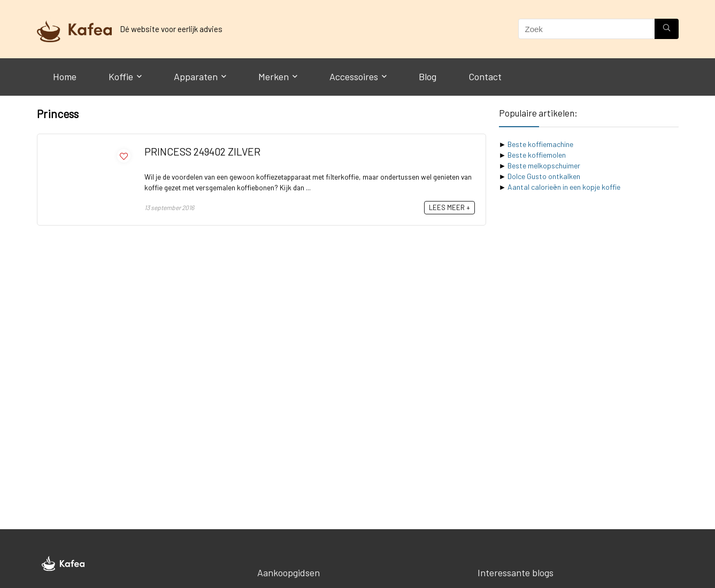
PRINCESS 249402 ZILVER (202, 151)
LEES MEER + (449, 207)
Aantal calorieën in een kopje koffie (564, 187)
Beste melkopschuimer (544, 165)
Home (65, 76)
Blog (428, 76)
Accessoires (354, 76)
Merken (274, 76)
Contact (485, 76)
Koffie (121, 76)
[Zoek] (667, 29)
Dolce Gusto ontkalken (544, 176)
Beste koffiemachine (540, 144)
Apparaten (196, 76)
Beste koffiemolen (537, 155)
